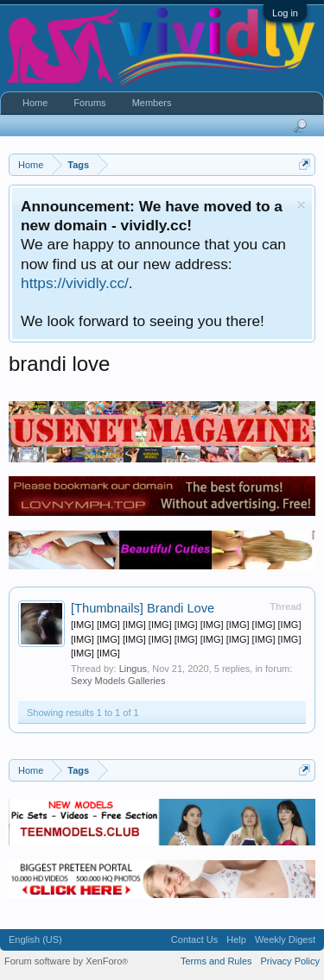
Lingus (133, 669)
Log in (285, 13)
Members (152, 103)
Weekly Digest (285, 939)
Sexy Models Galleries (118, 681)
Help (236, 939)
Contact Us (194, 939)
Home (35, 103)
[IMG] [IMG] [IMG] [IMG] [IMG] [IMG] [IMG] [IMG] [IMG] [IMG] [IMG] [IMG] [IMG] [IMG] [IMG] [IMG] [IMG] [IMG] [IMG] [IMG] (186, 639)
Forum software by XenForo (66, 961)
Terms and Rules (216, 961)
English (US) (35, 939)
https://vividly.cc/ (75, 283)
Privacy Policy (290, 961)
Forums (89, 103)
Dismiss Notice (301, 205)
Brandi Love (143, 608)
